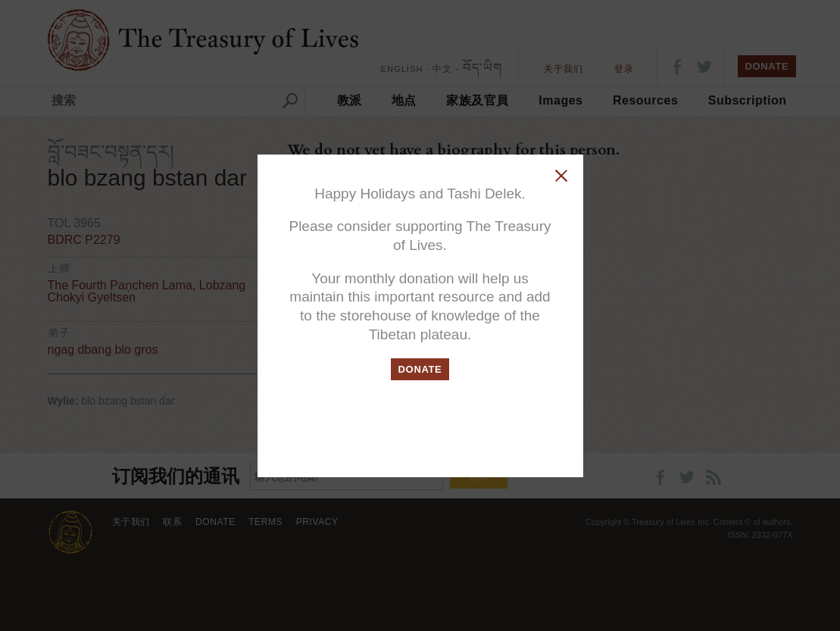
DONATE (420, 369)
